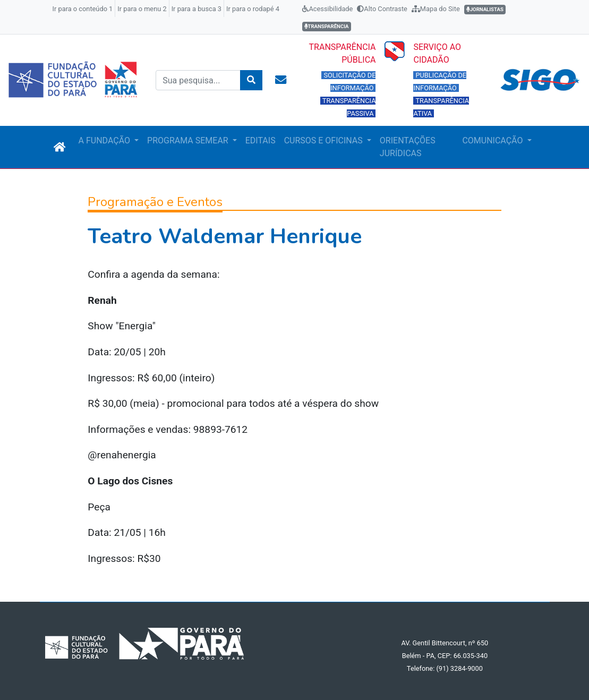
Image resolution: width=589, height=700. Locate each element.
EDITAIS (261, 140)
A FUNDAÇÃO (105, 140)
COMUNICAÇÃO (493, 140)
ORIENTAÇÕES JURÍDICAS (408, 147)
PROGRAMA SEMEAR (189, 140)
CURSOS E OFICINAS (325, 140)
